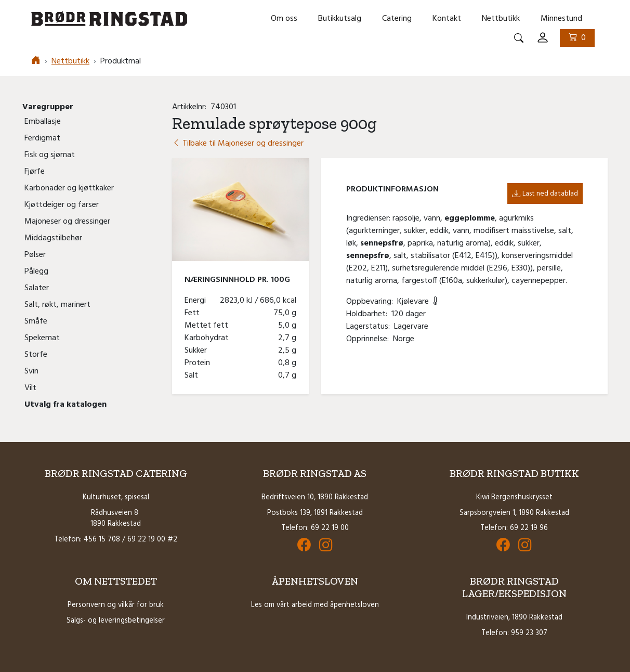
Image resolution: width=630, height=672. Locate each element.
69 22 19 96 (529, 528)
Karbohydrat (209, 338)
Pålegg (36, 272)
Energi (197, 301)
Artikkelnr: (191, 107)
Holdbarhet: (369, 314)
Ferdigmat (42, 138)
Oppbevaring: (372, 302)
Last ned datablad (545, 194)
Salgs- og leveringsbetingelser (116, 621)
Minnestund (561, 19)
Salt (193, 376)
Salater (37, 288)
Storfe (36, 355)
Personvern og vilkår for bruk (116, 605)
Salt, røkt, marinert (57, 305)
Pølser (35, 255)
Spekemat (42, 338)
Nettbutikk (501, 19)
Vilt (30, 388)
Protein (199, 363)
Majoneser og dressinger (67, 222)
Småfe (36, 321)
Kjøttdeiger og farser (62, 205)
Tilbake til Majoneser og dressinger (238, 144)
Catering (397, 19)
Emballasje (43, 122)
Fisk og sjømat (50, 155)
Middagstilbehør (53, 238)
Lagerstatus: (370, 327)
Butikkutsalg (340, 19)
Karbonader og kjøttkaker (69, 188)
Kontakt (447, 19)
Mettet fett (208, 326)
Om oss (284, 19)
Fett (194, 313)
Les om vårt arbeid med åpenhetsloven (315, 605)
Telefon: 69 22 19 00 (315, 528)
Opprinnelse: (370, 339)
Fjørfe (35, 172)
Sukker (198, 351)
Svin (31, 371)
